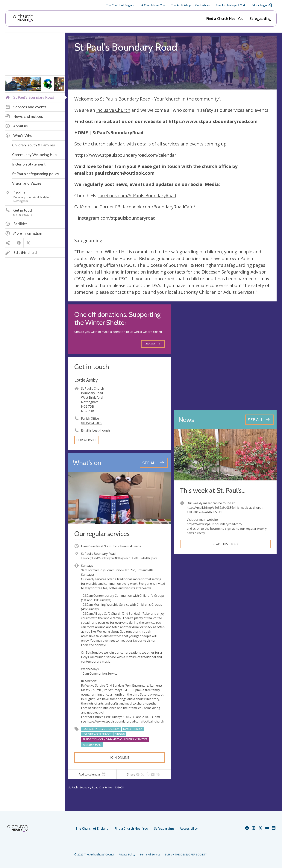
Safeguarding (260, 19)
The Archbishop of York (231, 5)
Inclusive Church (113, 110)
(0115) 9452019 (92, 423)
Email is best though (95, 430)
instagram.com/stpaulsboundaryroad (117, 218)
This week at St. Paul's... (213, 490)
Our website (86, 440)
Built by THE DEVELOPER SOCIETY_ (186, 854)
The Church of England (121, 5)
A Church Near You (153, 5)
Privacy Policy (127, 854)
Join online (120, 758)
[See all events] (154, 463)
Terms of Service (150, 854)
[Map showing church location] (225, 356)
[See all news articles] (259, 420)
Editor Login (262, 5)
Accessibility (189, 828)
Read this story (225, 544)
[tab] (92, 774)
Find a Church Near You (225, 19)
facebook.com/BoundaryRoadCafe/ (159, 207)
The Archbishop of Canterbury (190, 5)
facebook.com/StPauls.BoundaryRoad (137, 195)
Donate (152, 344)
